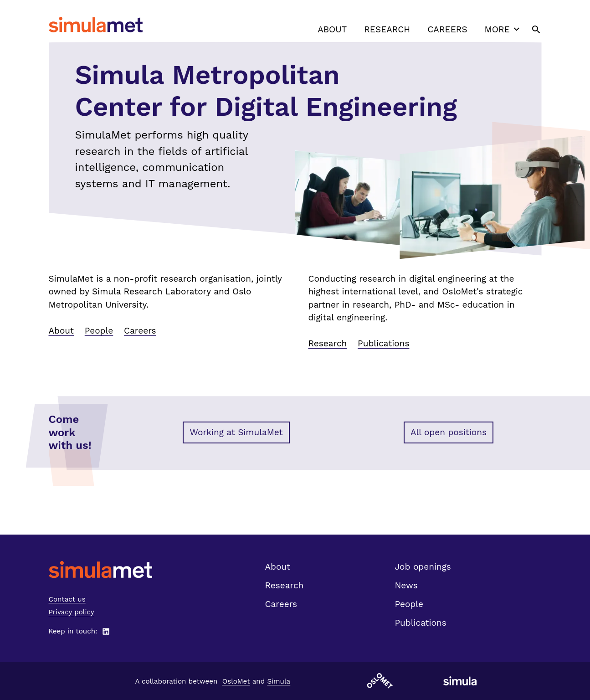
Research (387, 29)
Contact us (67, 599)
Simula (279, 681)
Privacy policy (72, 612)
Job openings (423, 567)
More (503, 29)
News (406, 585)
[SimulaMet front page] (100, 569)
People (99, 331)
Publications (383, 343)
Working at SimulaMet (236, 432)
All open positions (449, 432)
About (332, 29)
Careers (447, 29)
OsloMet (236, 681)
